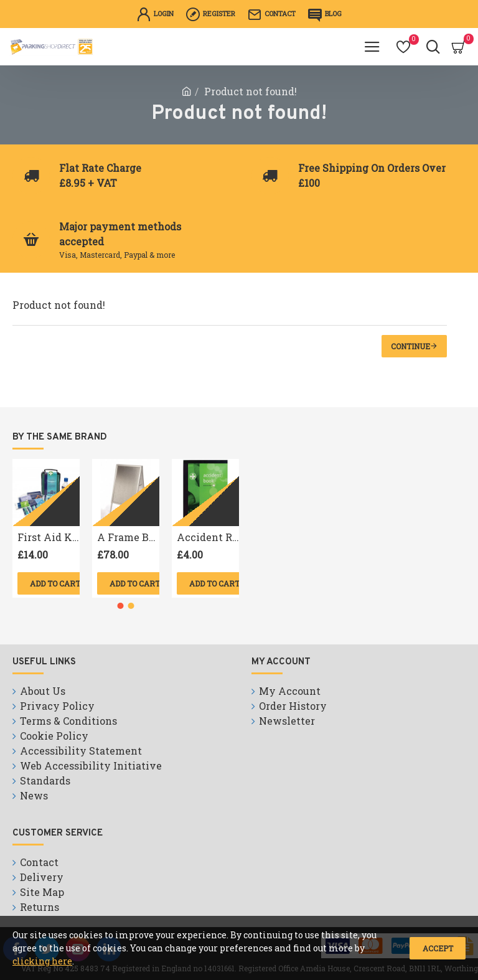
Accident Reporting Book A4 (208, 537)
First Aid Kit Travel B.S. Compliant (49, 537)
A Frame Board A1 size (128, 537)
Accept (438, 948)
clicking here (42, 961)
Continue (410, 346)
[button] (121, 606)
